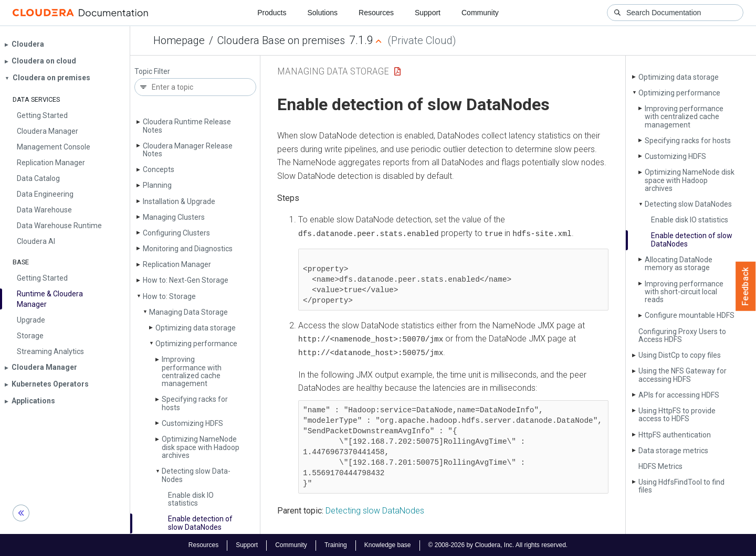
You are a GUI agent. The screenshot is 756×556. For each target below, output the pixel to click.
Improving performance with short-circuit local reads (684, 292)
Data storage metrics (673, 451)
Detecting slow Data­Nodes (196, 475)
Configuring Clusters (176, 233)
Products (272, 13)
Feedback (746, 286)
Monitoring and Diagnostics (188, 249)
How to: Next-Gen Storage (186, 280)
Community (480, 13)
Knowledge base (388, 544)
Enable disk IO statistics (191, 499)
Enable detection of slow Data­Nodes (200, 523)
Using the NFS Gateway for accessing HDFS (682, 375)
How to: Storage (169, 296)
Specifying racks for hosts (195, 403)
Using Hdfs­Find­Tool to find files (681, 486)
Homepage (179, 40)
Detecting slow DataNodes (375, 510)
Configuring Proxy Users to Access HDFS (682, 335)
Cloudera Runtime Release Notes (187, 126)
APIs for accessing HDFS (679, 395)
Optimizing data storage (196, 328)
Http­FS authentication (675, 435)
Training (336, 544)
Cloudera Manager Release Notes (188, 150)
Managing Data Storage (188, 312)
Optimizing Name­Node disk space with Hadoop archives (201, 447)
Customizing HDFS (192, 423)
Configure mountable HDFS (690, 315)
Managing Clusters (174, 217)
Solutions (322, 13)
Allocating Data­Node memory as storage (679, 264)
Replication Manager (177, 264)
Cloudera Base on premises (281, 40)
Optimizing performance (196, 344)
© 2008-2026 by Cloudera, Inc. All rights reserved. (498, 544)
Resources (376, 13)
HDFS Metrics (660, 466)
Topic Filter (152, 72)
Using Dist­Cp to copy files (680, 355)
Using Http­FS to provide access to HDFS (677, 415)
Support (428, 13)
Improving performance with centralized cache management (192, 371)
